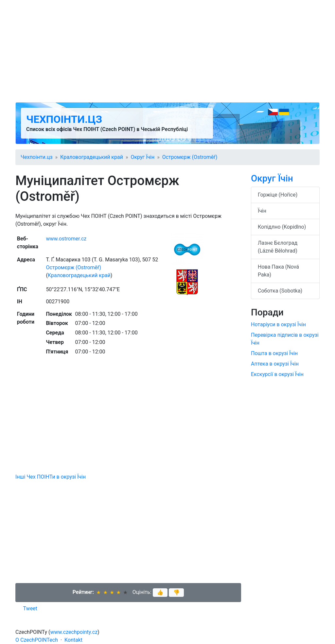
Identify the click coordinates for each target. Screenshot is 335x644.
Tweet (30, 608)
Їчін (262, 211)
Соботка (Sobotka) (280, 291)
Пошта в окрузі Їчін (274, 353)
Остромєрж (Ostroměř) (190, 157)
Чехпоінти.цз (64, 119)
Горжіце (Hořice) (278, 195)
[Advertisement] (167, 51)
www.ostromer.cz (66, 239)
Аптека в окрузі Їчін (275, 364)
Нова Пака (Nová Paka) (278, 271)
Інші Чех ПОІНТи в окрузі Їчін (51, 477)
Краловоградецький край (92, 157)
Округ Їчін (142, 157)
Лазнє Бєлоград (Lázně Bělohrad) (278, 247)
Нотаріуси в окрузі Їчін (278, 324)
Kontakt (73, 640)
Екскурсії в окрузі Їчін (277, 374)
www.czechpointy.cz (74, 632)
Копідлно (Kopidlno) (282, 227)
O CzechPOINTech (37, 640)
